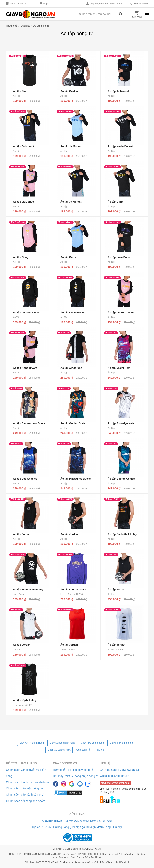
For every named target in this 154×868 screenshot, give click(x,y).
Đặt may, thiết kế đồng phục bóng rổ (76, 776)
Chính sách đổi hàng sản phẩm (25, 801)
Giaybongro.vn (65, 763)
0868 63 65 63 (139, 4)
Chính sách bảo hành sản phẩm (26, 795)
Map (44, 4)
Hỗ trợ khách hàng (21, 763)
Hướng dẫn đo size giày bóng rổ (73, 770)
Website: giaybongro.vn (114, 776)
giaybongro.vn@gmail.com (115, 783)
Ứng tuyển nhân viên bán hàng (104, 4)
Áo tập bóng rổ (41, 26)
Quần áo (25, 26)
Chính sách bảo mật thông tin (24, 788)
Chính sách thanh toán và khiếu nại (28, 782)
